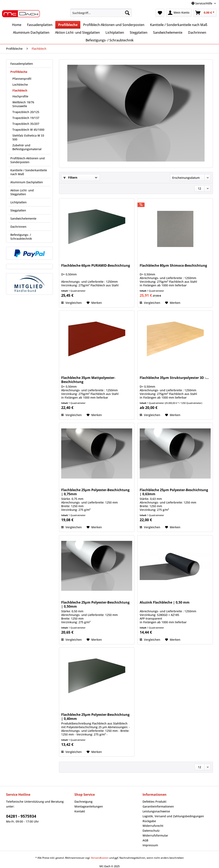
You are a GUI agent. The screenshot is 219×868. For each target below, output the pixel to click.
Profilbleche (19, 72)
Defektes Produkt (154, 802)
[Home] (17, 25)
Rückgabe (149, 821)
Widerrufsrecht (153, 826)
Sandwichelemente (23, 218)
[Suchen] (127, 13)
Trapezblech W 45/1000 (28, 130)
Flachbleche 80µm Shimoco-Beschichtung (173, 266)
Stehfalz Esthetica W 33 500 (28, 137)
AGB (145, 840)
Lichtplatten (19, 202)
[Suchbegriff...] (101, 13)
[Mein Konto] (179, 13)
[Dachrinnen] (197, 32)
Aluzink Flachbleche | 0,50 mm (165, 602)
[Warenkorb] (205, 13)
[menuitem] (101, 15)
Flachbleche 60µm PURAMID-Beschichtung (96, 266)
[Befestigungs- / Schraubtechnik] (110, 40)
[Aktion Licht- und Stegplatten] (77, 32)
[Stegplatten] (139, 32)
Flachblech (20, 90)
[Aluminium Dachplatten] (31, 32)
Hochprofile (20, 96)
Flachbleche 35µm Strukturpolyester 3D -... (174, 378)
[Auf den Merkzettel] (94, 303)
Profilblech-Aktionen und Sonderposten (28, 160)
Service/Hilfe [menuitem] (202, 3)
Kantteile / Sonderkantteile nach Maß (29, 172)
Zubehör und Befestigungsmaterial (27, 147)
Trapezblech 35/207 (26, 124)
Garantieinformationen (158, 806)
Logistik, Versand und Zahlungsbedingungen (173, 816)
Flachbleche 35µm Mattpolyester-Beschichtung (88, 380)
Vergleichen (71, 303)
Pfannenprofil (22, 79)
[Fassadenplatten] (40, 25)
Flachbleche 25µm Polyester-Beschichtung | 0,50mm (95, 604)
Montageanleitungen (89, 806)
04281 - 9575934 (21, 816)
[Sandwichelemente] (168, 32)
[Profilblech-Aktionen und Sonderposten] (114, 25)
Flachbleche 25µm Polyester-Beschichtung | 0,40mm (95, 717)
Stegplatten (18, 210)
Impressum (150, 845)
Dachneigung (83, 802)
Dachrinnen (18, 227)
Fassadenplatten (22, 64)
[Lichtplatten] (115, 32)
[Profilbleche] (68, 25)
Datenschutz (151, 831)
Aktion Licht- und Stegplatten (22, 192)
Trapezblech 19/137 (26, 118)
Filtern (70, 177)
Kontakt (80, 811)
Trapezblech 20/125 (26, 112)
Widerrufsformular (155, 835)
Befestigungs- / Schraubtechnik (21, 237)
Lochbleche (20, 85)
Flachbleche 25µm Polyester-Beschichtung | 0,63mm (174, 492)
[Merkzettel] (160, 13)
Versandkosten (100, 858)
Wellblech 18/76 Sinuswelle (23, 104)
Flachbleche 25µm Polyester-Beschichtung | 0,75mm (95, 492)
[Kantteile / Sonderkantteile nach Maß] (179, 25)
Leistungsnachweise (156, 811)
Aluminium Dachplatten (27, 182)
